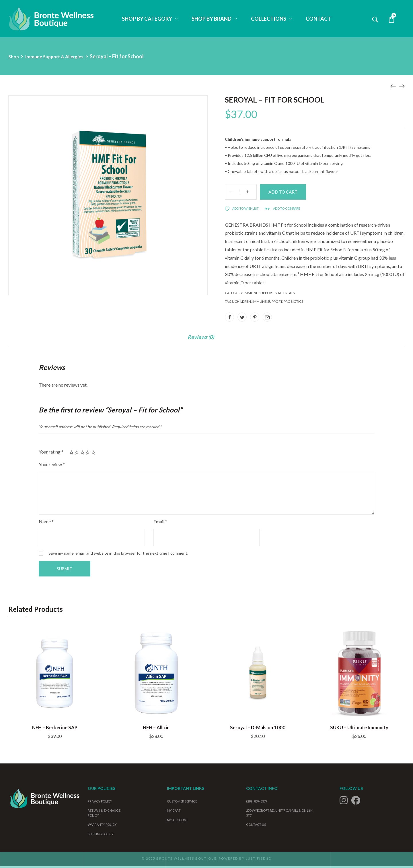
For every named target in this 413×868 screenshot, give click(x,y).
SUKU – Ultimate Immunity (359, 729)
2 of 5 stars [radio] (77, 454)
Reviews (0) (201, 339)
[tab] (201, 342)
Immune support (267, 303)
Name (46, 523)
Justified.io (259, 860)
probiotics (293, 303)
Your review (52, 466)
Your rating (51, 453)
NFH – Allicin (156, 729)
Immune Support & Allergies (59, 56)
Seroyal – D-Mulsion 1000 (258, 729)
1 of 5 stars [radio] (71, 454)
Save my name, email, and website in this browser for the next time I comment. (118, 555)
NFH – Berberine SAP (55, 729)
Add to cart (296, 193)
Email (160, 523)
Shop (14, 56)
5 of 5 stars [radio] (93, 454)
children (243, 303)
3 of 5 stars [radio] (82, 454)
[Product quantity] (238, 193)
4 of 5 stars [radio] (88, 454)
